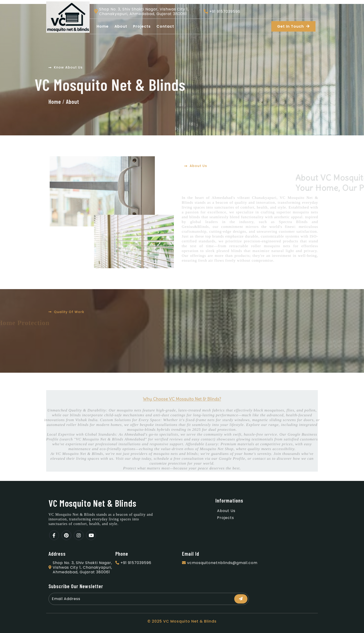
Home (55, 101)
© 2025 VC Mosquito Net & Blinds (182, 621)
